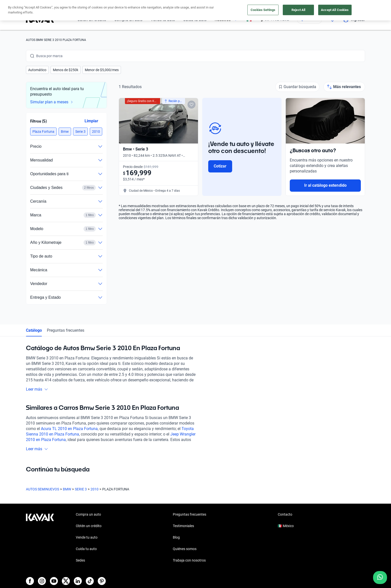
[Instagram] (42, 581)
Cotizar (220, 166)
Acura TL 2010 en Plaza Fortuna (69, 429)
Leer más (37, 389)
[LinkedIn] (78, 581)
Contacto (285, 514)
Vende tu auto (87, 537)
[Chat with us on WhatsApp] (380, 578)
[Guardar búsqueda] (297, 87)
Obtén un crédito (89, 526)
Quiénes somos (185, 549)
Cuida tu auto (86, 549)
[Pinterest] (102, 581)
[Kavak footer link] (40, 538)
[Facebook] (30, 581)
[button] (37, 70)
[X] (66, 581)
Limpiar (91, 121)
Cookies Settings (263, 10)
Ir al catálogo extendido (325, 185)
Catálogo (34, 330)
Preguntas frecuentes (66, 330)
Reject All (298, 10)
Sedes (80, 560)
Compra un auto (88, 514)
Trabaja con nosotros (189, 560)
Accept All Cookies (335, 10)
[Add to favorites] (192, 105)
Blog (176, 537)
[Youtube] (54, 581)
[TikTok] (90, 581)
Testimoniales (183, 526)
